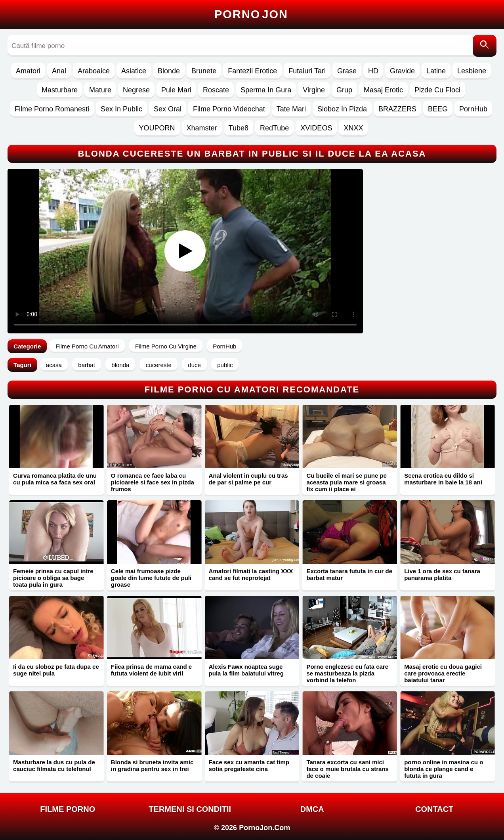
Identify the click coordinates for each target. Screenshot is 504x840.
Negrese (136, 90)
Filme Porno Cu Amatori (87, 346)
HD (373, 71)
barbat (87, 365)
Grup (344, 90)
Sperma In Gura (266, 90)
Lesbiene (472, 71)
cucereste (159, 365)
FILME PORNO (68, 809)
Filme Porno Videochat (229, 109)
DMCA (312, 809)
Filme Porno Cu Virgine (166, 346)
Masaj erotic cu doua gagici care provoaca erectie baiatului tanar (443, 673)
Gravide (402, 71)
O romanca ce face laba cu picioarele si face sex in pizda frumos (153, 482)
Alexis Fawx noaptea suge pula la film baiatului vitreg (246, 670)
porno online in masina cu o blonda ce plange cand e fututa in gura (444, 769)
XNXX (353, 128)
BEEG (438, 109)
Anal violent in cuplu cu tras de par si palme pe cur (248, 479)
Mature (100, 90)
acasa (54, 365)
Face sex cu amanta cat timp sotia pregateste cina (249, 765)
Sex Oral (168, 109)
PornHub (473, 109)
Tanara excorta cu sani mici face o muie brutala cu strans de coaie (347, 769)
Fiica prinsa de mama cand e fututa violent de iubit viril (151, 670)
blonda (120, 365)
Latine (436, 71)
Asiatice (134, 71)
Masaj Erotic (383, 90)
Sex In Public (121, 109)
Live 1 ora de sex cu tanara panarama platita (442, 574)
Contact (434, 809)
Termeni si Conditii (190, 809)
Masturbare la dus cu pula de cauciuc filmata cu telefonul (54, 765)
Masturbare (60, 90)
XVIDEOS (316, 128)
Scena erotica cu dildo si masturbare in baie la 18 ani (443, 479)
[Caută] (485, 46)
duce (194, 365)
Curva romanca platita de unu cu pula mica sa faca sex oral (55, 479)
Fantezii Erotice (252, 71)
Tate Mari (291, 109)
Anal (59, 71)
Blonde (169, 71)
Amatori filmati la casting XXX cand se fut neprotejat (251, 574)
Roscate (216, 90)
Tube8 (239, 128)
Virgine (314, 90)
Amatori (28, 71)
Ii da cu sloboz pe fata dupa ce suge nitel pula (56, 670)
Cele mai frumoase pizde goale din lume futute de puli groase (151, 578)
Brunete (204, 71)
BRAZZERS (397, 109)
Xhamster (202, 128)
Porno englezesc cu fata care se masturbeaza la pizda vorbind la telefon (347, 673)
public (225, 365)
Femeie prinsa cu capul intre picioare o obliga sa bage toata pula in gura (53, 578)
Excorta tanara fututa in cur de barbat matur (349, 574)
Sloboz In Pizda (342, 109)
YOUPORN (157, 128)
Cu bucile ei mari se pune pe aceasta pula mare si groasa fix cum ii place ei (346, 482)
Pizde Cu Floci (437, 90)
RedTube (274, 128)
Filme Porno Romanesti (52, 109)
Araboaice (94, 71)
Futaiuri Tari (307, 71)
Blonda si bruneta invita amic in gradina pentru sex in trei (152, 765)
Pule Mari (176, 90)
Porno (251, 14)
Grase (347, 71)
